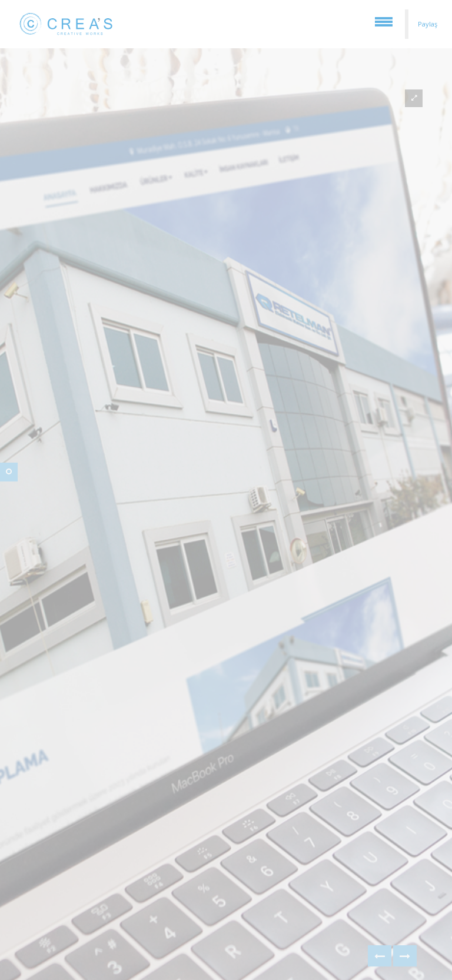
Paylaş (428, 24)
